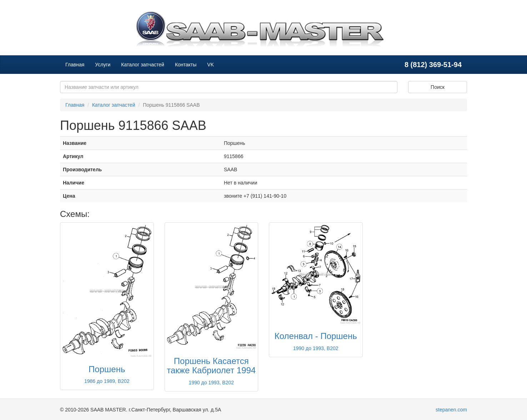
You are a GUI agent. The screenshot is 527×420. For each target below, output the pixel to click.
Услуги (103, 65)
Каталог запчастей (143, 65)
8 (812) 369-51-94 (433, 65)
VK (210, 65)
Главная (75, 65)
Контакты (186, 65)
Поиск (438, 87)
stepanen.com (451, 410)
